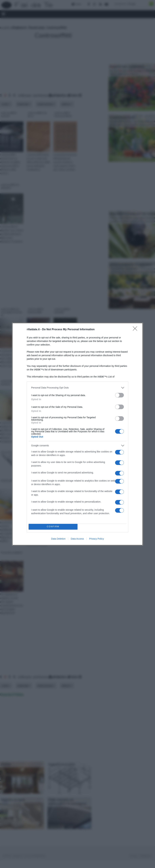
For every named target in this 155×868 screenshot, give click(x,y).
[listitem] (77, 388)
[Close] (136, 330)
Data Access (77, 539)
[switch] (119, 395)
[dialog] (77, 434)
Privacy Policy (97, 539)
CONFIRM (53, 527)
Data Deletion (58, 539)
